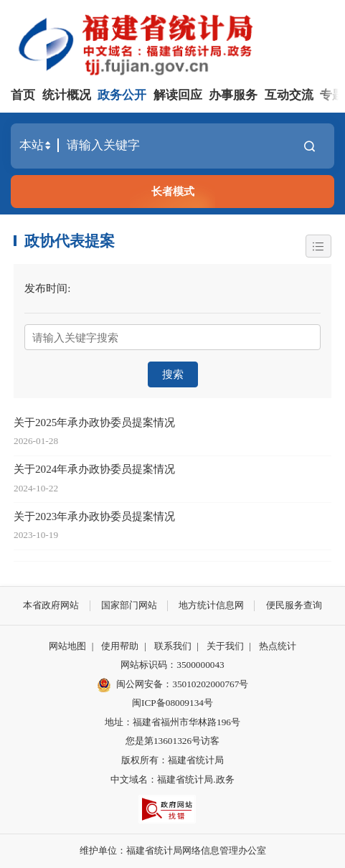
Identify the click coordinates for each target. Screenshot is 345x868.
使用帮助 (120, 646)
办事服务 (233, 95)
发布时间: (47, 288)
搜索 (173, 374)
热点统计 (278, 646)
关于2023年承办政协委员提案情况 (94, 516)
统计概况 (67, 95)
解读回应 (178, 95)
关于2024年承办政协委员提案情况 (94, 469)
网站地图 (67, 646)
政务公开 (122, 95)
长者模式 (173, 191)
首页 (23, 95)
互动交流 (289, 95)
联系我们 (173, 646)
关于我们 (225, 646)
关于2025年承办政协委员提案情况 (94, 422)
